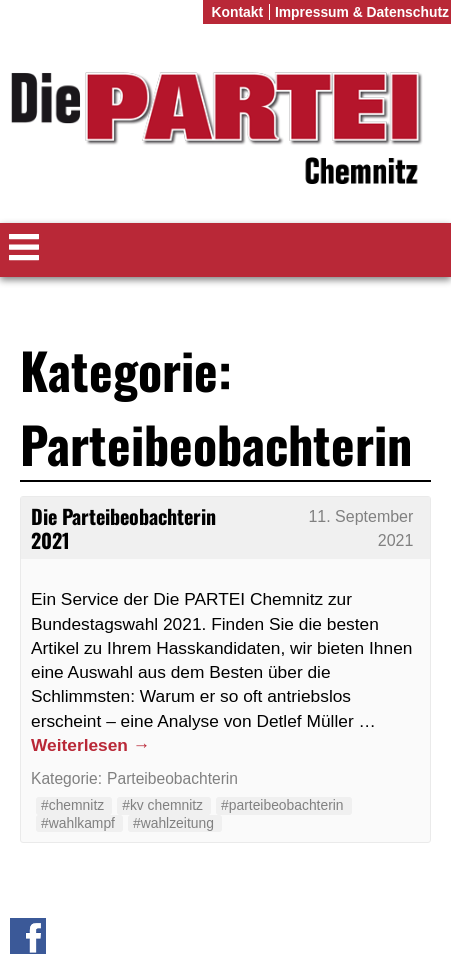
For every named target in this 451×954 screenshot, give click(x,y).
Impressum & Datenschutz (362, 12)
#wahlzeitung (173, 823)
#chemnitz (72, 805)
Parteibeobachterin (172, 778)
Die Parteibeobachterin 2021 (123, 528)
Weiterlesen (90, 745)
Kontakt (237, 12)
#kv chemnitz (162, 805)
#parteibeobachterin (282, 805)
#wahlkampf (78, 823)
